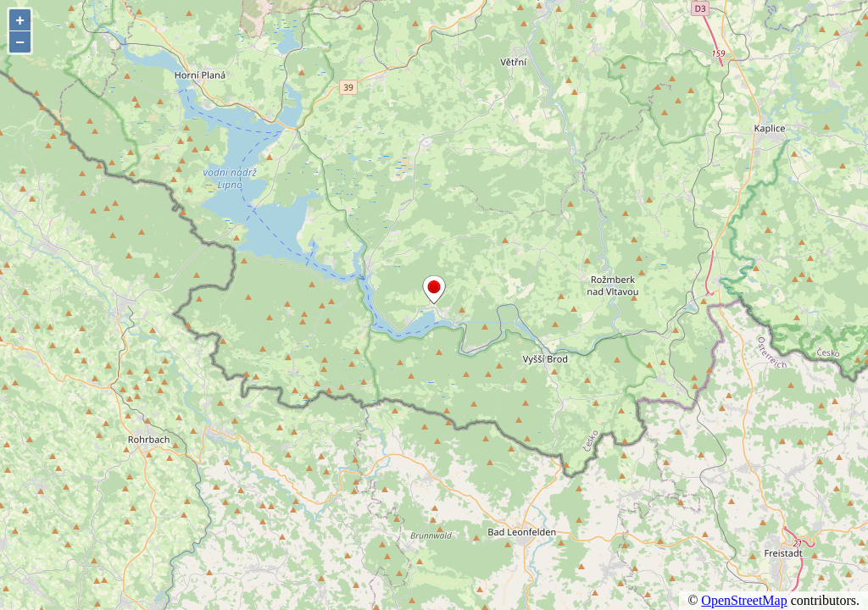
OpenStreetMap (744, 600)
